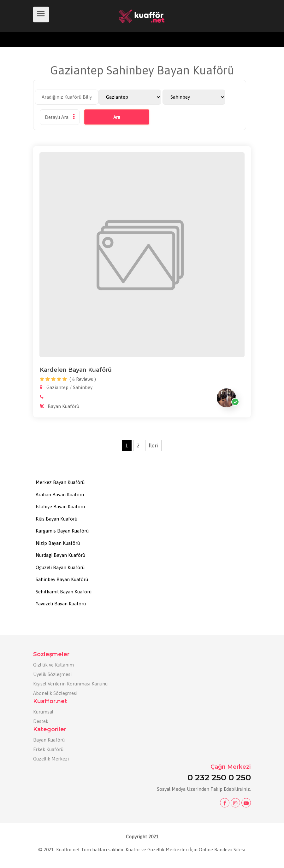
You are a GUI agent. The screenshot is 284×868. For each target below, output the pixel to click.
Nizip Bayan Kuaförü (58, 543)
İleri (153, 446)
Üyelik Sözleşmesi (52, 674)
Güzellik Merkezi (51, 759)
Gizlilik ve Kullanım (53, 665)
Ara (117, 117)
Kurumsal (43, 712)
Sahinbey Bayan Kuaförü (62, 579)
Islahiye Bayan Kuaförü (60, 507)
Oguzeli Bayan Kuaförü (60, 567)
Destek (41, 721)
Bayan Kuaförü (49, 740)
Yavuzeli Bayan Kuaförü (61, 604)
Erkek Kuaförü (48, 749)
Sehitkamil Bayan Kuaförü (64, 592)
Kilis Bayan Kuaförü (56, 519)
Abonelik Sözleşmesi (55, 693)
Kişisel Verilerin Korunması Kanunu (70, 684)
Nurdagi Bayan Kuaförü (60, 555)
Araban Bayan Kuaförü (60, 495)
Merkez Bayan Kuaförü (60, 482)
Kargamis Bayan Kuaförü (62, 531)
